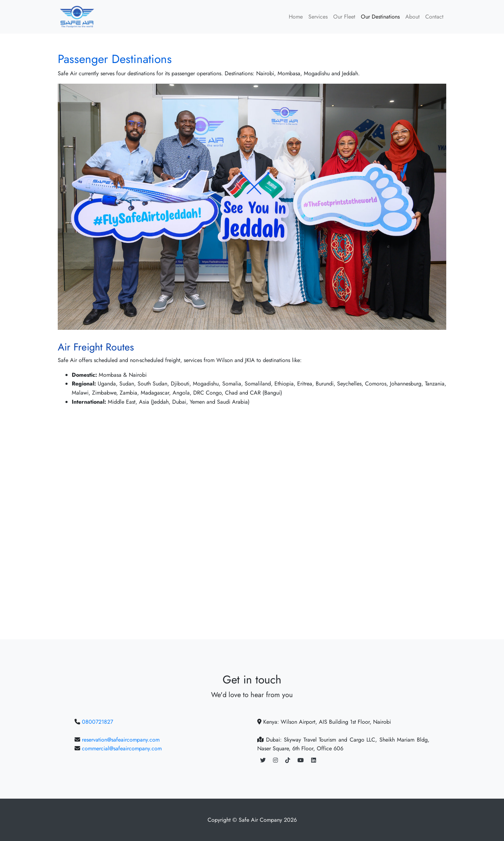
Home (296, 17)
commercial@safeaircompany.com (122, 748)
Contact (434, 17)
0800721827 (97, 722)
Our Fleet (344, 17)
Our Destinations (380, 17)
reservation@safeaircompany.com (121, 740)
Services (318, 17)
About (412, 17)
